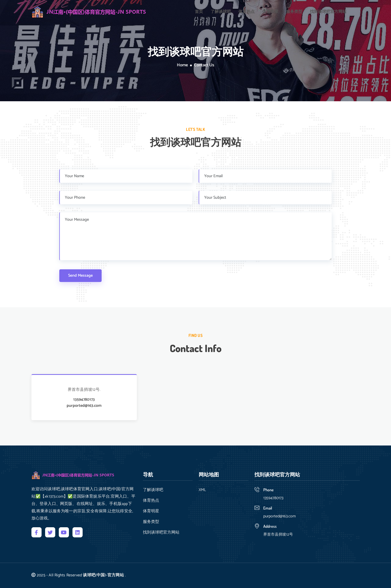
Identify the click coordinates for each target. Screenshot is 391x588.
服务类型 (294, 11)
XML (202, 490)
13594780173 (84, 400)
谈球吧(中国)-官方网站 (103, 575)
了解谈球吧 (221, 11)
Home (182, 65)
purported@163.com (84, 406)
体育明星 (270, 11)
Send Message (80, 276)
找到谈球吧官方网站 (328, 11)
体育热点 (247, 11)
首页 (199, 11)
